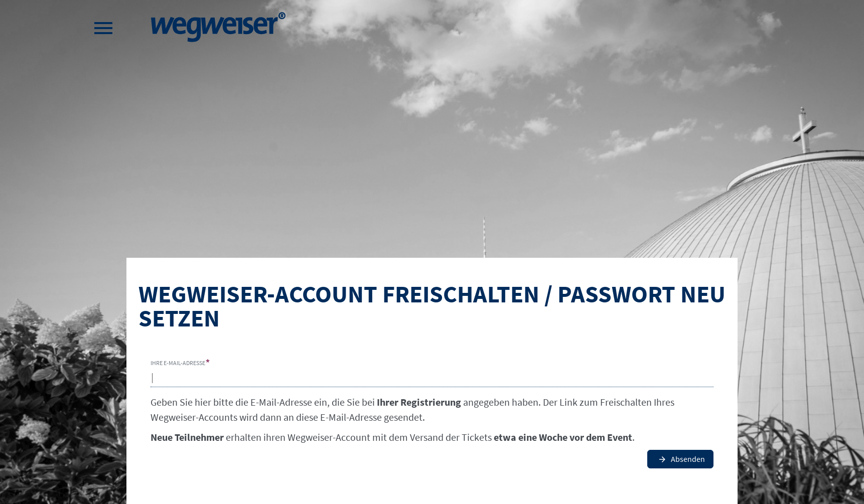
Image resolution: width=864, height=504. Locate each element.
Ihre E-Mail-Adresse (178, 363)
